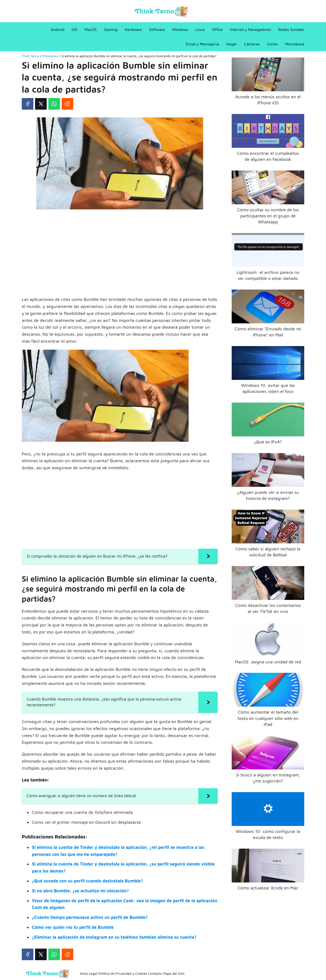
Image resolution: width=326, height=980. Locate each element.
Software (157, 29)
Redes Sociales (291, 29)
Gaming (111, 29)
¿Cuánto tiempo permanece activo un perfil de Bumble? (90, 917)
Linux (200, 29)
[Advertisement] (120, 249)
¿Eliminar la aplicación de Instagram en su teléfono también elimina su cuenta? (114, 937)
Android (58, 29)
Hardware (133, 29)
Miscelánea (295, 44)
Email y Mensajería (203, 44)
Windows (180, 29)
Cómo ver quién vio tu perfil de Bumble (73, 927)
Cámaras (252, 44)
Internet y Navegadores (251, 29)
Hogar (232, 44)
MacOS (91, 29)
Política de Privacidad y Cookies (123, 973)
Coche (272, 44)
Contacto (155, 973)
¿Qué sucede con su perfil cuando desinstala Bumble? (87, 881)
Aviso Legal (89, 973)
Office (217, 29)
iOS (74, 29)
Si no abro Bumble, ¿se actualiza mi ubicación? (80, 891)
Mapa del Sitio (174, 973)
